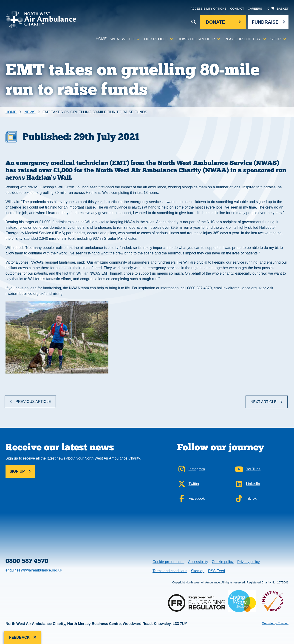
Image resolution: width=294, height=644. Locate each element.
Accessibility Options (209, 9)
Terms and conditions (170, 571)
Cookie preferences (168, 561)
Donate (216, 22)
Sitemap (198, 571)
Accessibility (198, 562)
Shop (276, 39)
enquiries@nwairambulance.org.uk (34, 570)
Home (101, 39)
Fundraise (265, 22)
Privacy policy (249, 562)
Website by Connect (275, 623)
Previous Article (33, 402)
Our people (156, 39)
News (30, 112)
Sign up (17, 471)
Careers (255, 9)
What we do (122, 39)
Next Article (264, 402)
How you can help (196, 39)
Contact (237, 9)
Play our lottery (242, 39)
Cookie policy (223, 562)
